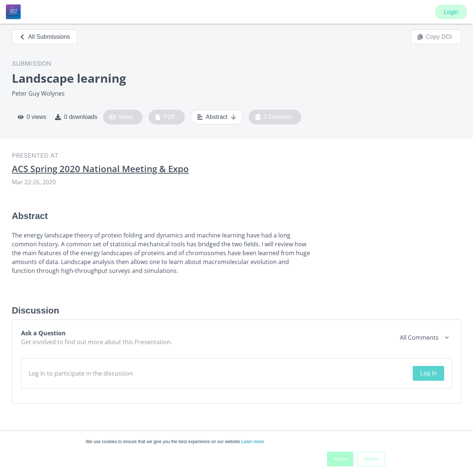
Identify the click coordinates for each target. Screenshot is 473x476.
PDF (165, 117)
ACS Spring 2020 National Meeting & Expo (100, 169)
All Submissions (45, 37)
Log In (428, 373)
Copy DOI (435, 37)
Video (121, 117)
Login (451, 12)
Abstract (217, 117)
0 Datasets (274, 117)
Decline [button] (371, 459)
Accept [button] (340, 459)
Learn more (253, 442)
